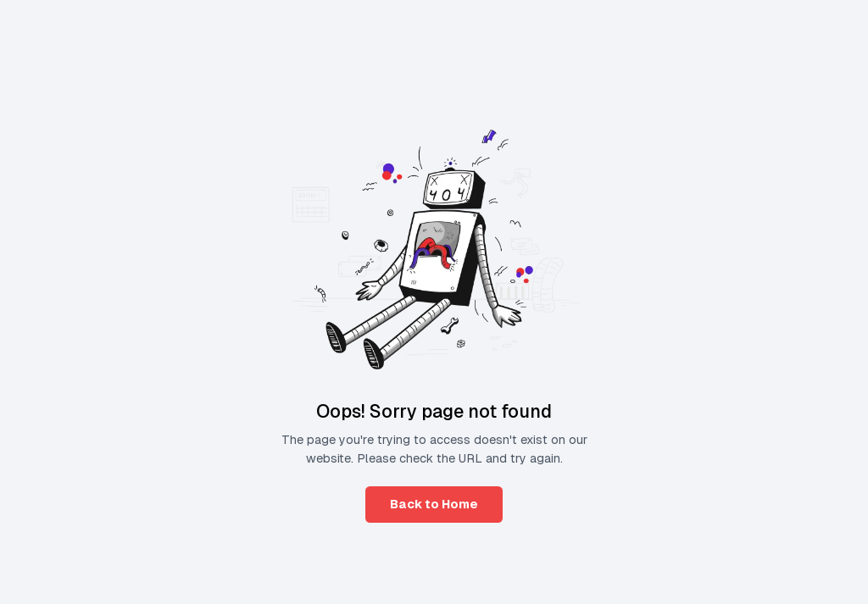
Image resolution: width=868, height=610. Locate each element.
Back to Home (434, 504)
